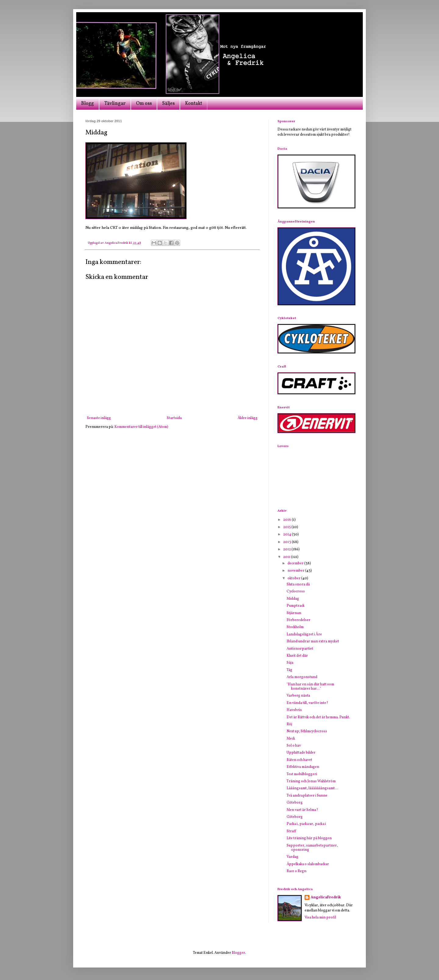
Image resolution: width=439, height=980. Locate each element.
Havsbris (294, 710)
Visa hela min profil (320, 918)
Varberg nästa (298, 696)
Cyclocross (296, 591)
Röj (289, 724)
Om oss (144, 104)
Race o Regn (296, 871)
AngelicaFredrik (326, 897)
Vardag (293, 857)
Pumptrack (296, 606)
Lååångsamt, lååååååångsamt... (312, 788)
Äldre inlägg (248, 418)
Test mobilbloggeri (302, 774)
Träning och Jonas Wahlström (311, 781)
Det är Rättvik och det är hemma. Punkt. (318, 717)
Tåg (289, 670)
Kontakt (194, 104)
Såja (290, 663)
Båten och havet (299, 760)
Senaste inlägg (99, 418)
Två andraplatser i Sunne (307, 796)
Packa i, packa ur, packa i (306, 824)
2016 (287, 520)
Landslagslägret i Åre (304, 634)
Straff (291, 831)
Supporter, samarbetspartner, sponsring (312, 848)
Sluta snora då (298, 584)
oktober (294, 578)
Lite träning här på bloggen (309, 838)
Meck (291, 739)
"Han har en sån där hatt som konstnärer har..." (310, 687)
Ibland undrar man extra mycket (313, 641)
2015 (287, 527)
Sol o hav (294, 746)
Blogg (87, 104)
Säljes (168, 104)
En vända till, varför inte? (307, 703)
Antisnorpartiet (300, 649)
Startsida (174, 418)
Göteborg (295, 803)
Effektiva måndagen (303, 767)
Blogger (238, 953)
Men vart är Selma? (302, 810)
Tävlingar (115, 104)
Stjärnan (294, 613)
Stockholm (295, 627)
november (296, 571)
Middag (293, 599)
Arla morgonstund (302, 677)
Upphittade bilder (301, 753)
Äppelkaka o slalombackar (308, 864)
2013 (287, 542)
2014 (287, 534)
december (296, 563)
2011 (287, 557)
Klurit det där (297, 656)
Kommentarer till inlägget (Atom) (141, 427)
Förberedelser (298, 620)
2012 (287, 549)
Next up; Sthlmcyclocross (307, 731)
